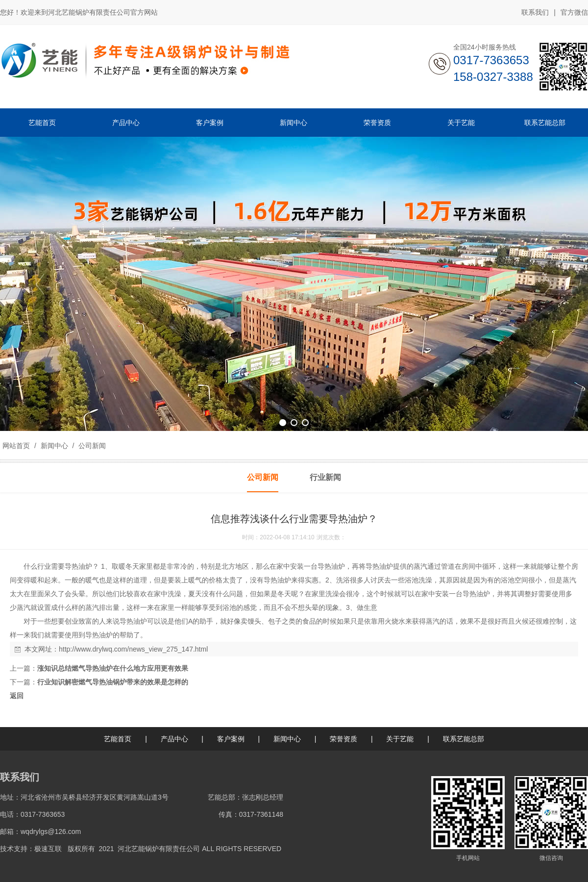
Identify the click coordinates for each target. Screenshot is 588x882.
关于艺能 (400, 739)
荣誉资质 (343, 739)
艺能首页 (118, 739)
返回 (17, 696)
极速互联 (48, 849)
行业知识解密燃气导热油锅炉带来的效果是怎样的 (113, 682)
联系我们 (535, 12)
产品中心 (174, 739)
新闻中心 (54, 446)
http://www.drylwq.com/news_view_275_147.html (133, 649)
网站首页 (16, 446)
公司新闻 (91, 446)
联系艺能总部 (464, 739)
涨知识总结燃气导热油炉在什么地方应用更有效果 (113, 668)
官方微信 (574, 13)
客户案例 (231, 739)
